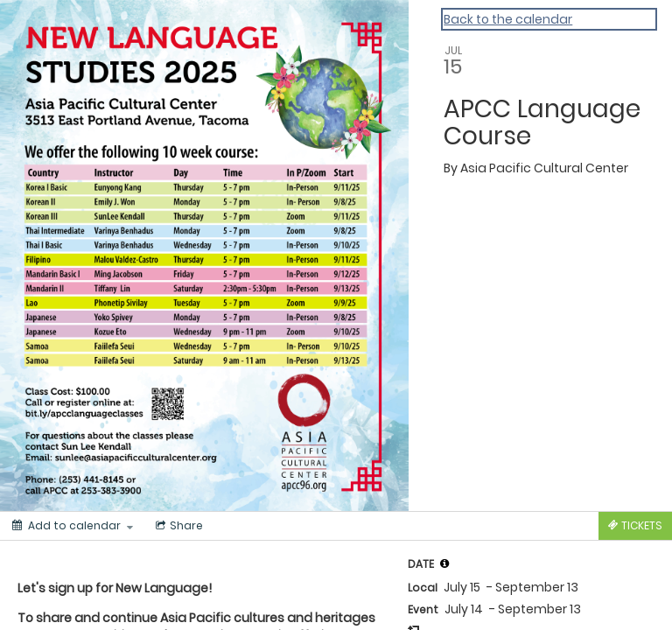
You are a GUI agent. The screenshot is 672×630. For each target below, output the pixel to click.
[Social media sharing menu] (178, 526)
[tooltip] (444, 563)
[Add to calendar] (73, 526)
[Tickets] (635, 526)
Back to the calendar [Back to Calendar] (508, 19)
